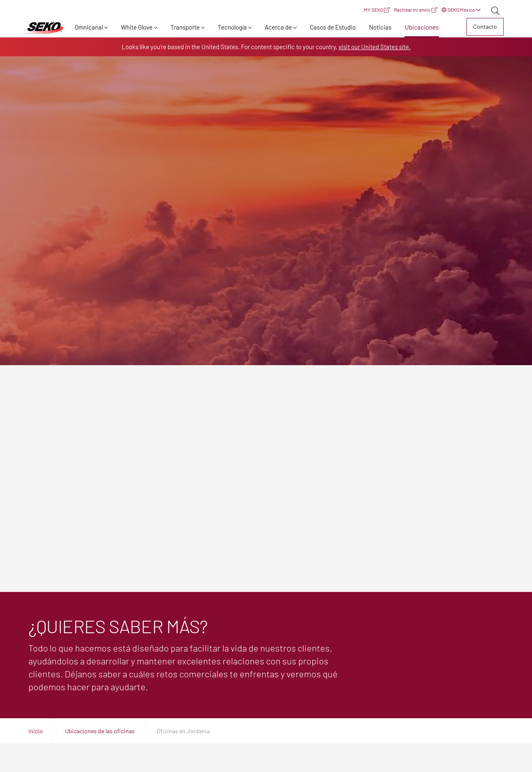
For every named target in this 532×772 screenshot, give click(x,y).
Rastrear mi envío (416, 10)
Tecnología (232, 27)
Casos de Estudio (333, 27)
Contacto (485, 26)
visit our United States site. (375, 47)
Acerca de (278, 27)
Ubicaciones (422, 27)
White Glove (137, 27)
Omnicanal (89, 27)
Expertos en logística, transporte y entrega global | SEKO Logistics (43, 28)
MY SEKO (377, 10)
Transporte (185, 27)
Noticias (380, 27)
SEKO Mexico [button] (461, 10)
